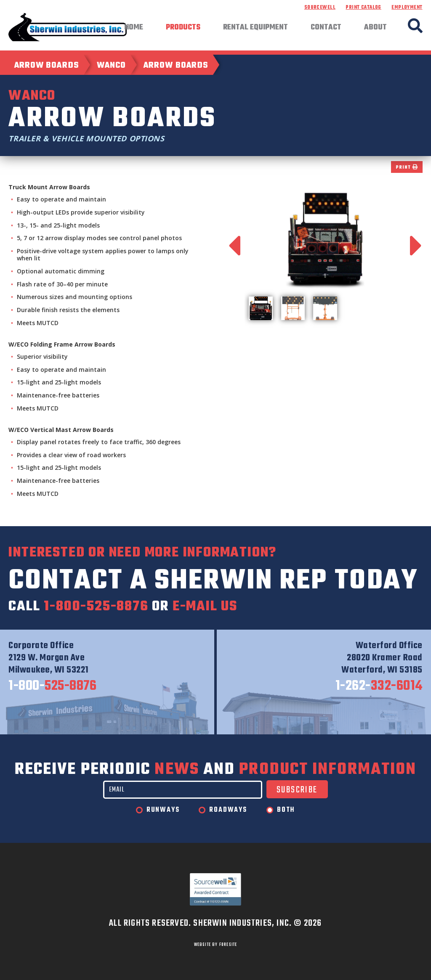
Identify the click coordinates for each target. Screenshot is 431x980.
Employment (407, 8)
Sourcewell (320, 8)
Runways (163, 810)
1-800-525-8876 (96, 607)
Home (134, 28)
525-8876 (52, 686)
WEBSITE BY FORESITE (216, 945)
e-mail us (205, 607)
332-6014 (379, 686)
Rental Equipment (255, 28)
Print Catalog (363, 8)
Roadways (228, 810)
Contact (326, 28)
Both (286, 810)
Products (183, 28)
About (375, 28)
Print (407, 168)
